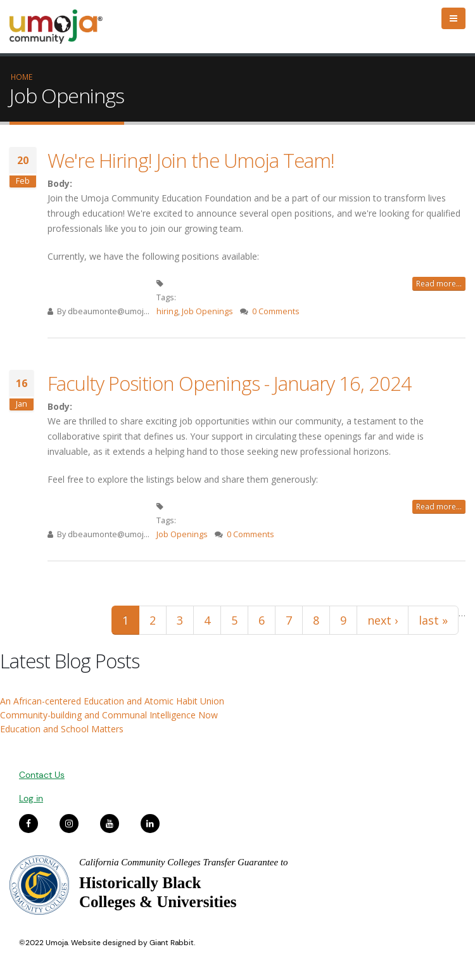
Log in (31, 798)
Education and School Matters (62, 729)
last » (433, 620)
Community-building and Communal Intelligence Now (109, 715)
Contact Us (42, 775)
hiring (167, 311)
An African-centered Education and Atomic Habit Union (112, 701)
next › (383, 620)
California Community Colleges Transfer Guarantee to (184, 862)
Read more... (439, 283)
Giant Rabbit (172, 943)
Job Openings (207, 311)
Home (22, 77)
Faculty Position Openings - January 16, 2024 (230, 383)
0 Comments (276, 311)
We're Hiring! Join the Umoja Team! (191, 160)
